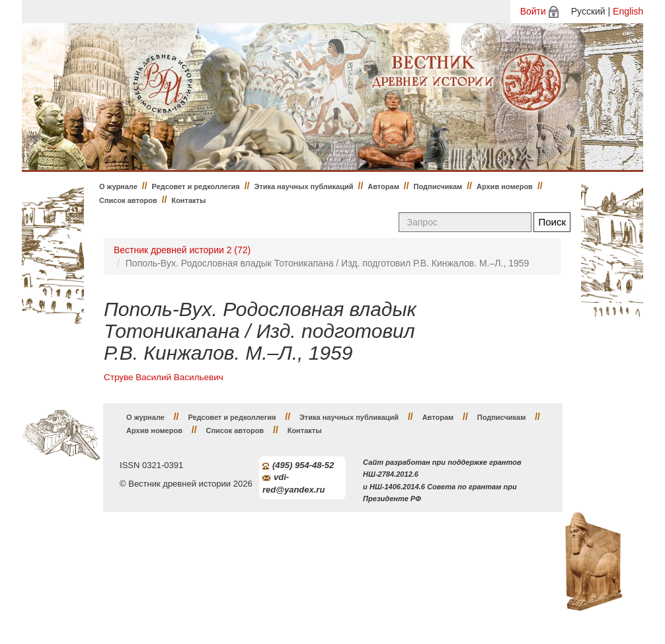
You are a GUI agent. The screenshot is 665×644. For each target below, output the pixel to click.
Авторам (383, 186)
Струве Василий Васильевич (164, 377)
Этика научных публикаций (303, 186)
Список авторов (128, 200)
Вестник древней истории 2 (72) (182, 250)
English (628, 11)
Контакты (188, 200)
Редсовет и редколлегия (196, 186)
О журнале (118, 186)
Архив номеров (505, 186)
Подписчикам (438, 186)
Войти (533, 11)
